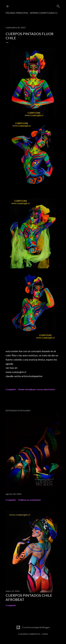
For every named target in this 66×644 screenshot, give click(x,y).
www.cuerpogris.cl (44, 13)
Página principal (17, 13)
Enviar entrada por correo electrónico (37, 389)
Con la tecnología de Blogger (33, 627)
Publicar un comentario (30, 500)
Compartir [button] (11, 389)
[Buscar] (58, 5)
